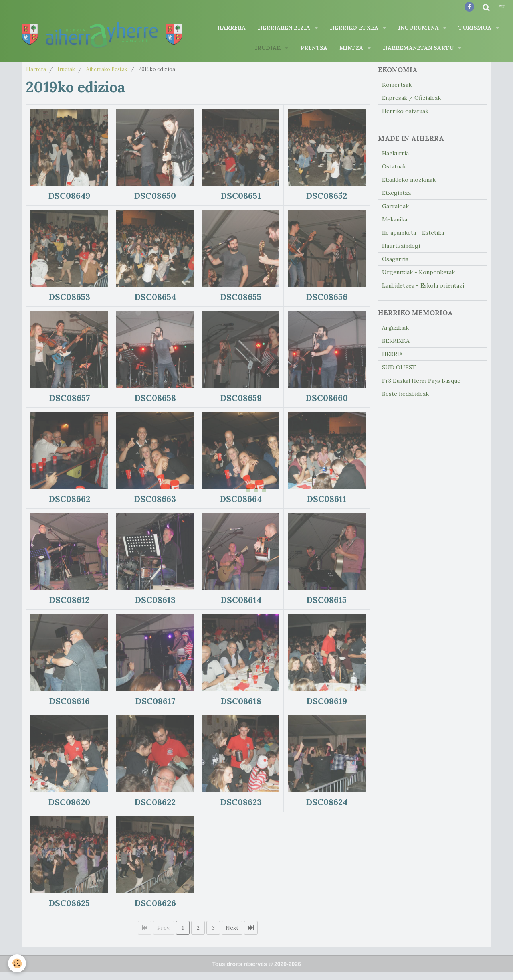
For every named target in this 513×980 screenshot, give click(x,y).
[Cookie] (17, 963)
